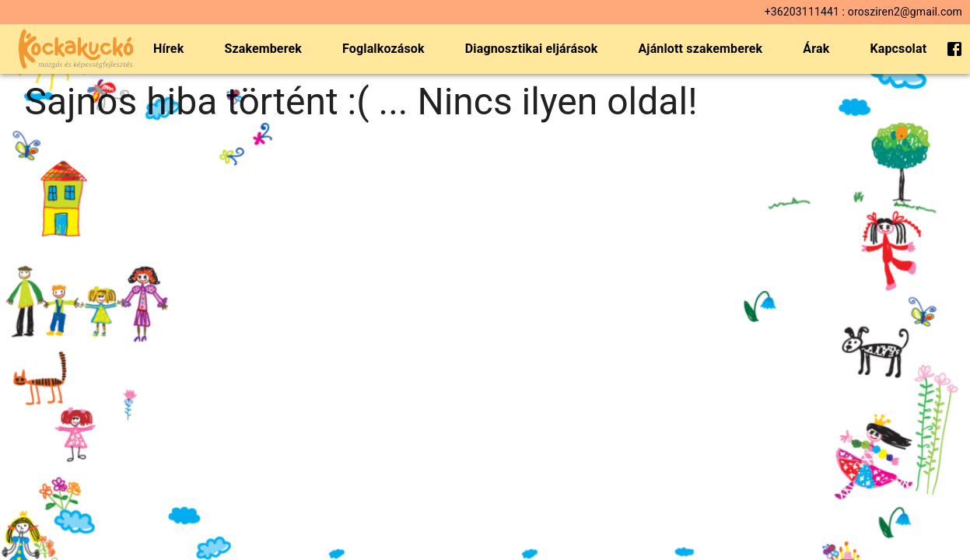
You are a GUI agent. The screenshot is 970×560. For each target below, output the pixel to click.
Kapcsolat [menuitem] (898, 49)
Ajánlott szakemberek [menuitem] (700, 49)
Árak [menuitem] (816, 49)
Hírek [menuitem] (168, 49)
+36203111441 (802, 12)
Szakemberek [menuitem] (263, 49)
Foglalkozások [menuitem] (383, 49)
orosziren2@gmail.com (905, 12)
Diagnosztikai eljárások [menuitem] (532, 49)
